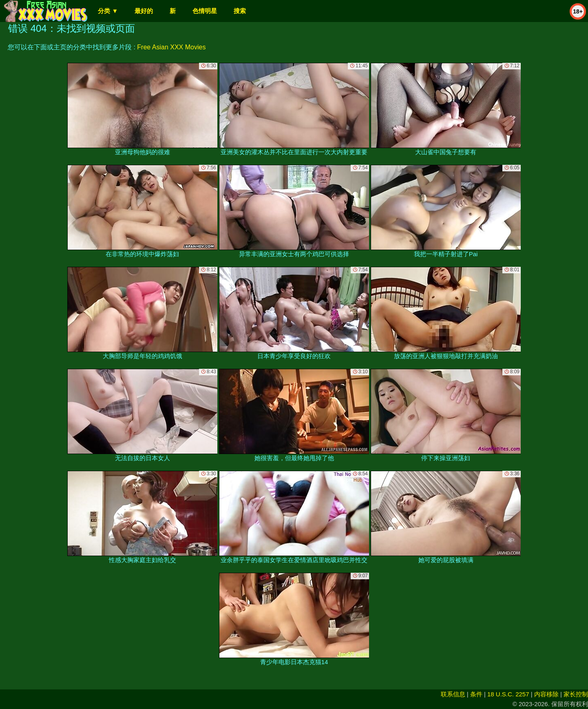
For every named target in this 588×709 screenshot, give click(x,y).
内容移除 (546, 694)
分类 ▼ (108, 11)
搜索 (240, 11)
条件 (476, 694)
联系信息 (453, 694)
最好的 (144, 11)
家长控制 (576, 694)
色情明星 (205, 11)
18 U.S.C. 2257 (508, 694)
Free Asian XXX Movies (171, 47)
